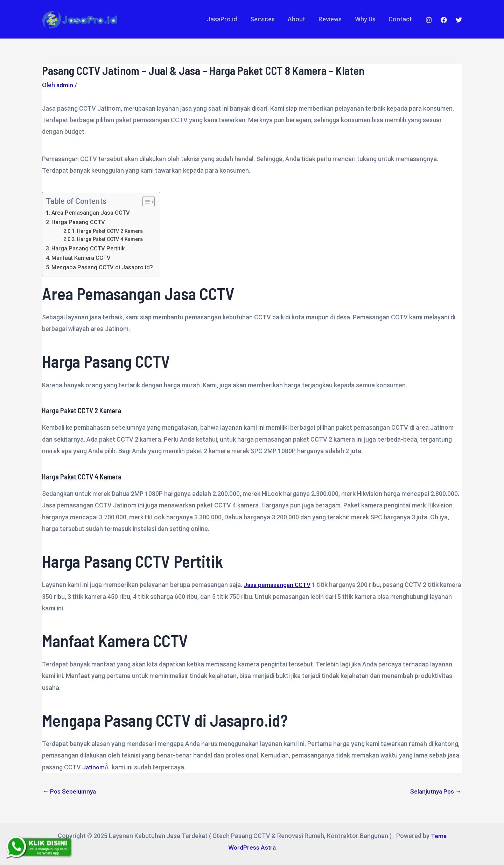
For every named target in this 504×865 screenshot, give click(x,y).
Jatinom (94, 767)
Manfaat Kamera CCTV (83, 258)
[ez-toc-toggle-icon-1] (147, 202)
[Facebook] (444, 20)
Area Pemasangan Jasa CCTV (92, 213)
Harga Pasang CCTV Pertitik (90, 248)
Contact (401, 19)
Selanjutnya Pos (435, 791)
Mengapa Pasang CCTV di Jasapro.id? (103, 267)
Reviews (331, 19)
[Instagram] (429, 20)
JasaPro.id (225, 19)
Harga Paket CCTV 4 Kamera (111, 239)
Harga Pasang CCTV (79, 222)
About (299, 19)
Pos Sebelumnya (70, 791)
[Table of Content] (150, 202)
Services (265, 19)
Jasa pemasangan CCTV (278, 585)
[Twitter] (459, 20)
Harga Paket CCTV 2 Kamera (111, 231)
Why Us (366, 19)
